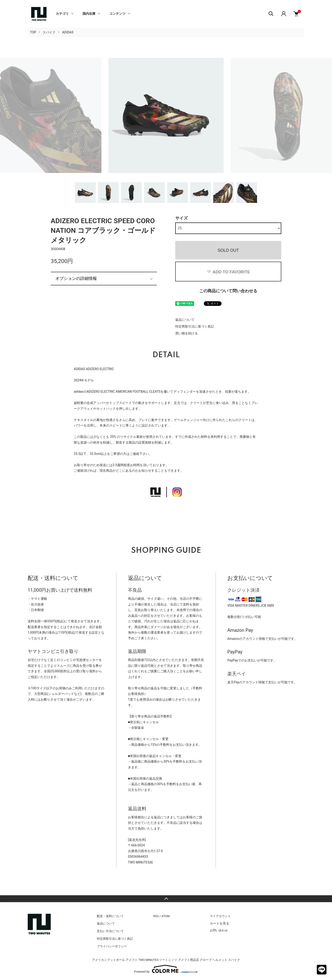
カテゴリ (62, 14)
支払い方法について (110, 931)
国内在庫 (89, 14)
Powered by (166, 969)
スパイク (49, 32)
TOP (33, 32)
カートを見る (219, 923)
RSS (156, 916)
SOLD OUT (228, 250)
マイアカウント (220, 916)
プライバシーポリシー (112, 946)
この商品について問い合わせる (228, 291)
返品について (185, 320)
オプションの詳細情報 (76, 278)
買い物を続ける (187, 333)
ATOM (166, 916)
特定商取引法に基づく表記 (195, 326)
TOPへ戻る (166, 899)
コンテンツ (117, 14)
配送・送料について (110, 916)
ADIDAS (68, 32)
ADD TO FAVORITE (228, 272)
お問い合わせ (219, 930)
